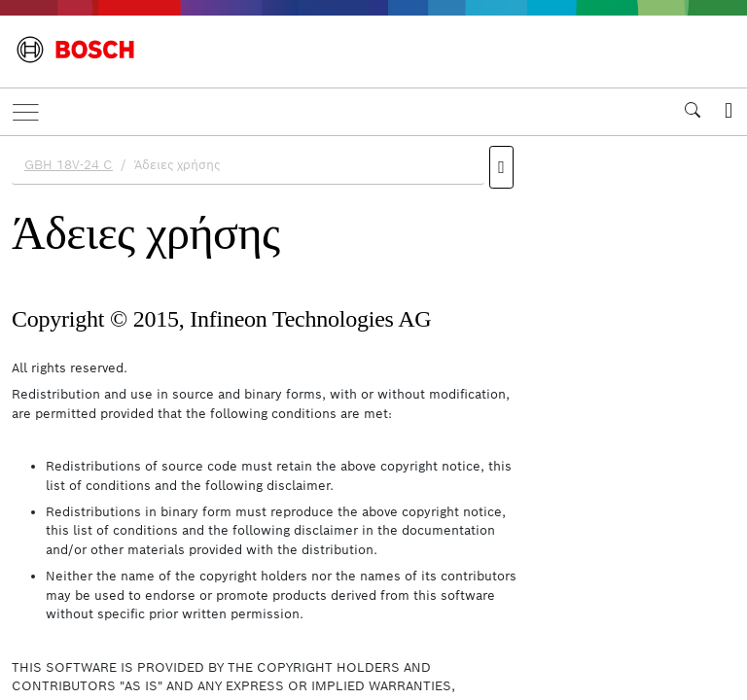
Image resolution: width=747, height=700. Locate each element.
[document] (373, 415)
